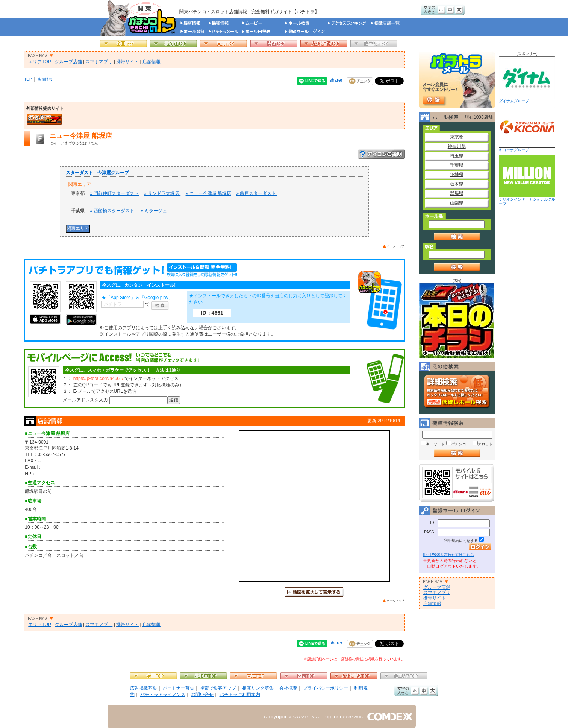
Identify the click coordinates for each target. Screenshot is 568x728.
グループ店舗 (68, 62)
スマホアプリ (99, 62)
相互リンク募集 (258, 688)
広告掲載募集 (144, 688)
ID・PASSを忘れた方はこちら (448, 555)
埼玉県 (457, 156)
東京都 (457, 137)
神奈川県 (457, 146)
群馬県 (457, 193)
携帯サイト (127, 62)
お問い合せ (202, 695)
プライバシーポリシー (326, 688)
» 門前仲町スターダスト (114, 193)
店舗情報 (151, 62)
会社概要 (288, 688)
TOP (28, 79)
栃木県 (457, 184)
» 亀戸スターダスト (257, 193)
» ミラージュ (154, 211)
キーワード (435, 444)
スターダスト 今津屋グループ (97, 173)
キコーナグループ (527, 129)
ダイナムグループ (527, 80)
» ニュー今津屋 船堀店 (208, 193)
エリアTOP (39, 62)
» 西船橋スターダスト (113, 211)
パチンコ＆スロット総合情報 (140, 18)
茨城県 (457, 175)
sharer (336, 80)
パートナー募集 (179, 688)
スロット (485, 444)
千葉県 (457, 165)
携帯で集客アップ (218, 688)
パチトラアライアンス (163, 695)
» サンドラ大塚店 (162, 193)
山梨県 (457, 203)
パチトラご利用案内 (240, 695)
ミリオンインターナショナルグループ (527, 180)
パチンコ (459, 444)
